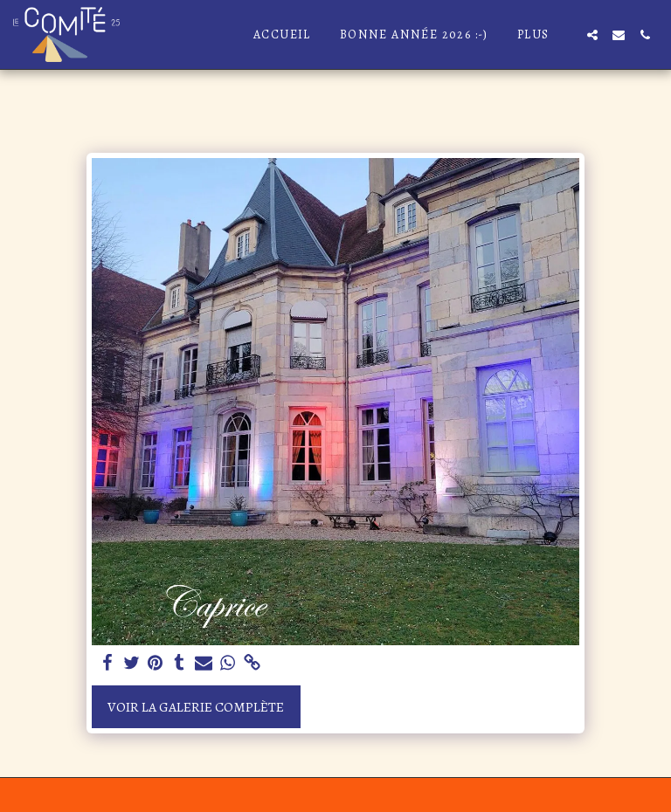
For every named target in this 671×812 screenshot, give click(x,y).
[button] (592, 35)
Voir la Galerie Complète (196, 707)
